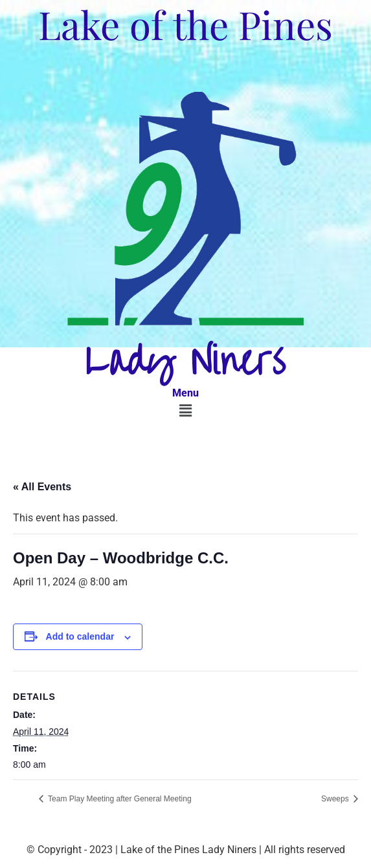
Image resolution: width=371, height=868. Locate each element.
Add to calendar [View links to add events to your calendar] (80, 636)
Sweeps (336, 799)
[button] (185, 411)
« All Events (42, 487)
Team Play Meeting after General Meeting (119, 799)
